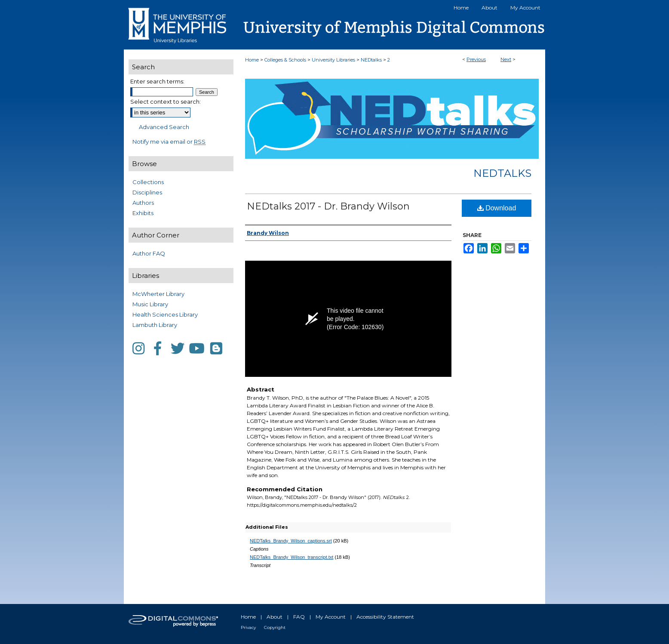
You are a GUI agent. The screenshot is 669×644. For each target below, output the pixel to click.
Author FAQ (149, 253)
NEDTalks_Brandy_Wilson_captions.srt (291, 541)
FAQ (299, 617)
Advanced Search (164, 127)
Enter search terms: (157, 81)
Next (506, 59)
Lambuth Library (155, 325)
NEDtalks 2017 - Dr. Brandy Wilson (328, 206)
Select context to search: (166, 102)
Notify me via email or (169, 142)
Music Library (150, 304)
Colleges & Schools (285, 60)
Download (497, 208)
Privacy (248, 627)
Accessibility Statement (385, 617)
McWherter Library (158, 294)
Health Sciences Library (165, 314)
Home (252, 60)
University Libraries (333, 60)
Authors (143, 203)
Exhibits (143, 213)
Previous (476, 59)
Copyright (275, 627)
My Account (331, 617)
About (275, 617)
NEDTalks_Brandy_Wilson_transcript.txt (292, 557)
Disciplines (147, 192)
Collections (148, 182)
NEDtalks (371, 60)
